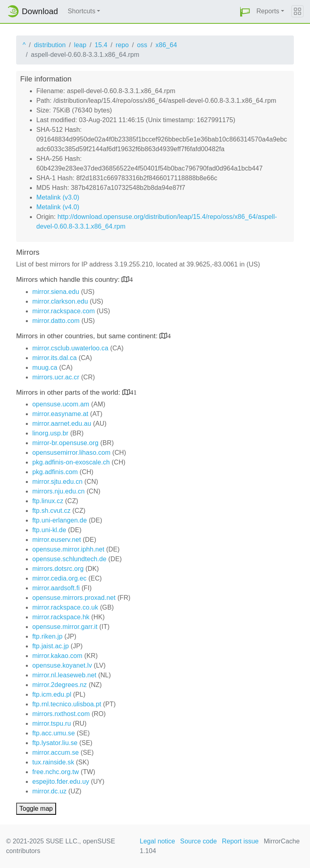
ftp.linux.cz (48, 501)
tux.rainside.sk (53, 762)
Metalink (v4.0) (58, 207)
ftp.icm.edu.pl (52, 694)
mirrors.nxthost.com (61, 714)
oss (142, 45)
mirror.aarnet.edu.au (62, 424)
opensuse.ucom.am (61, 404)
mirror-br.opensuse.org (65, 443)
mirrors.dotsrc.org (58, 569)
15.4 (101, 45)
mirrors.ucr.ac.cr (56, 377)
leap (80, 45)
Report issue (240, 841)
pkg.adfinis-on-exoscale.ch (71, 462)
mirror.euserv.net (57, 540)
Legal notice (157, 841)
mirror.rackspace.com (64, 311)
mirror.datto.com (56, 321)
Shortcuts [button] (82, 11)
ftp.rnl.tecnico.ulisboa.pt (67, 704)
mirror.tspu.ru (52, 723)
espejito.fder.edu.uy (61, 782)
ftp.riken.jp (47, 636)
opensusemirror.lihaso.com (71, 453)
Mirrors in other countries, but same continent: (88, 336)
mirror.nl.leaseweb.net (64, 675)
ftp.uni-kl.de (49, 530)
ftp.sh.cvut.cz (51, 511)
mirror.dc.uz (49, 791)
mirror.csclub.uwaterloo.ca (70, 348)
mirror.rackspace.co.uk (65, 607)
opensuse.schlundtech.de (69, 559)
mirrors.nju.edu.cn (59, 491)
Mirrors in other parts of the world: (69, 392)
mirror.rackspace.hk (61, 617)
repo (122, 45)
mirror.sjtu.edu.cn (58, 482)
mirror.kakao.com (57, 656)
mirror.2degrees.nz (60, 685)
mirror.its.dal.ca (54, 358)
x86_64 (166, 45)
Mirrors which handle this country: (69, 280)
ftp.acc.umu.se (53, 733)
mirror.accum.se (56, 752)
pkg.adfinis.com (55, 472)
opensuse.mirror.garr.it (65, 627)
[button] (245, 11)
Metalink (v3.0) (58, 197)
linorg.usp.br (50, 433)
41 (133, 392)
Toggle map (36, 809)
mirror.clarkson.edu (60, 301)
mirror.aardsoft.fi (56, 588)
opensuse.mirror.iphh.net (68, 549)
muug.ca (45, 367)
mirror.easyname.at (60, 414)
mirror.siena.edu (56, 292)
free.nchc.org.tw (56, 772)
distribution (50, 45)
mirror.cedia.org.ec (59, 578)
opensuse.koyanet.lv (62, 665)
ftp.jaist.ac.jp (50, 646)
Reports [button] (268, 11)
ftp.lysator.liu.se (55, 743)
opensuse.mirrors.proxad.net (74, 598)
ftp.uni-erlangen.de (60, 520)
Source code (198, 841)
